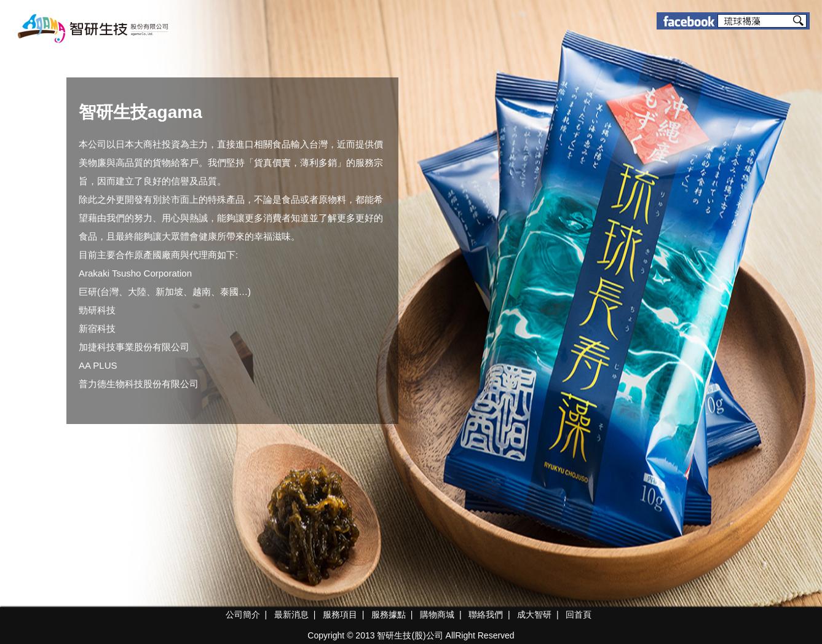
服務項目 (340, 615)
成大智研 (534, 615)
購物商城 (437, 615)
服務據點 (389, 615)
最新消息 (291, 615)
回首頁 (579, 615)
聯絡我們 (486, 615)
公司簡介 (243, 615)
